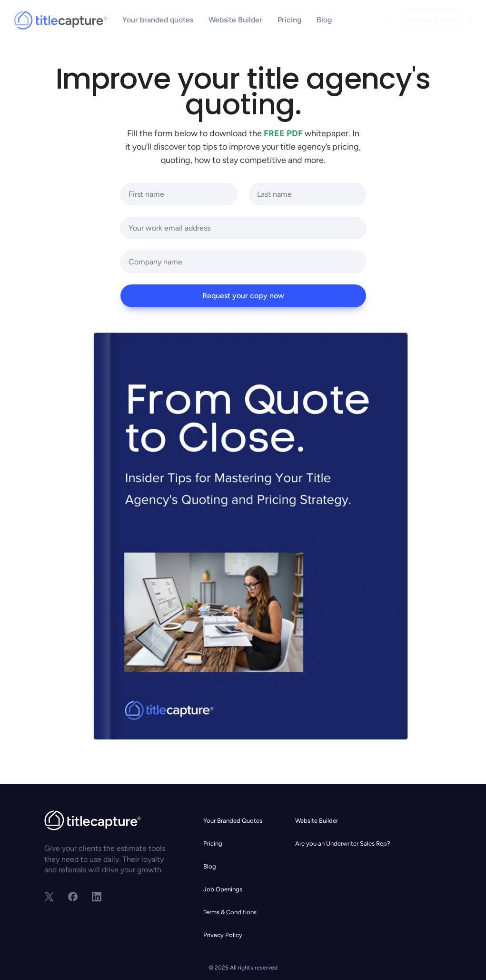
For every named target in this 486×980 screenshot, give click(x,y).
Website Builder (235, 20)
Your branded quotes (158, 20)
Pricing (289, 20)
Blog (324, 20)
